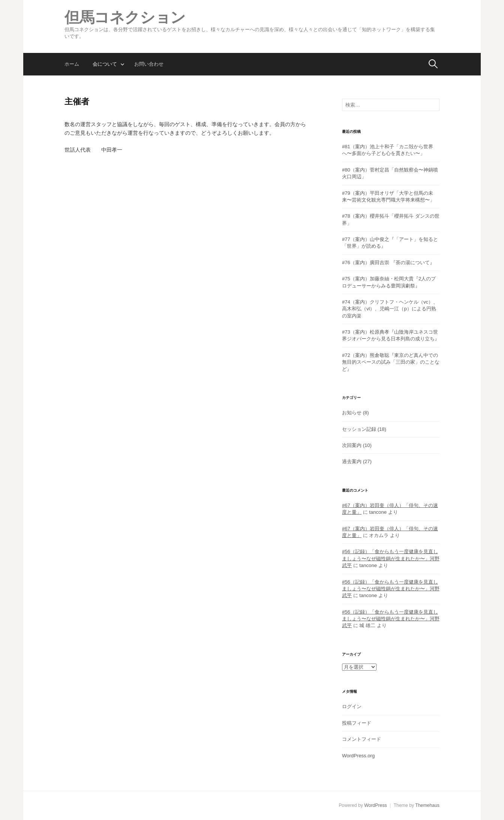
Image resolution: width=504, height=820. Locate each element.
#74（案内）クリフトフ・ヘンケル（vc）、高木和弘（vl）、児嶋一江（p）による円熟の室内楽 (390, 309)
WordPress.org (358, 756)
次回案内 (352, 445)
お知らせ (352, 413)
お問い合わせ (149, 64)
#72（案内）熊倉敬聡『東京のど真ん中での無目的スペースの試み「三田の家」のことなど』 (391, 362)
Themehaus (427, 805)
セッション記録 (359, 429)
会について (105, 64)
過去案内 (352, 461)
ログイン (352, 706)
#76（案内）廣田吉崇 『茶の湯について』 (388, 263)
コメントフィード (361, 739)
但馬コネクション (125, 17)
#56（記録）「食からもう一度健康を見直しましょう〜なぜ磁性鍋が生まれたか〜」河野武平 (391, 558)
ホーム (72, 64)
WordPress (375, 805)
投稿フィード (357, 723)
